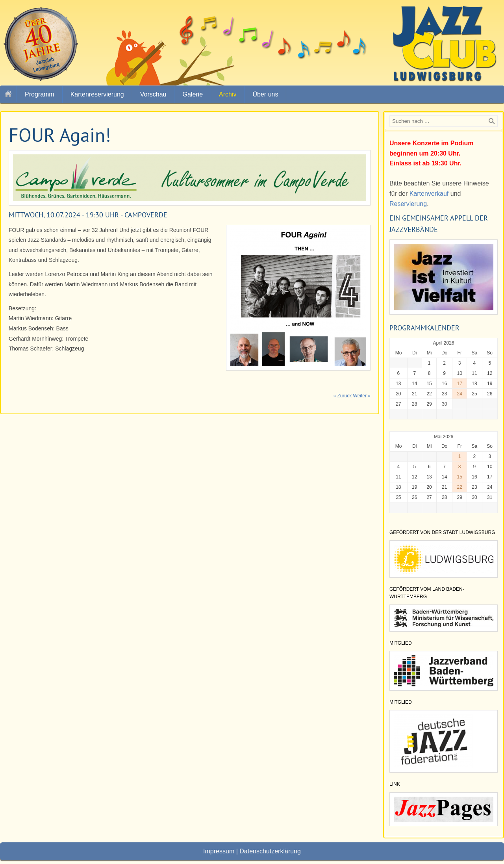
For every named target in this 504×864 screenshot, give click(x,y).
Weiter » (362, 396)
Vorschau (153, 94)
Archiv (228, 94)
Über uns (266, 94)
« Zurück (343, 396)
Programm (40, 94)
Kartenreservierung (97, 94)
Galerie (193, 94)
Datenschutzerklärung (270, 851)
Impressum (219, 851)
